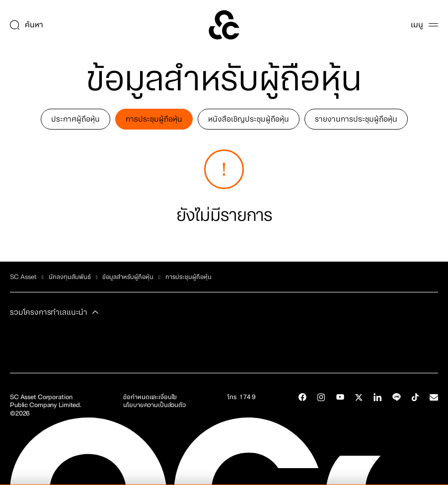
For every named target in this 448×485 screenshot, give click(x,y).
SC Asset (23, 277)
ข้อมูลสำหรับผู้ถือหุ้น (128, 277)
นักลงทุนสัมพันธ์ (70, 277)
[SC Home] (224, 25)
